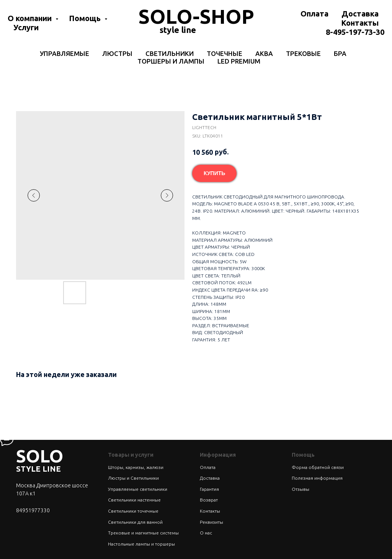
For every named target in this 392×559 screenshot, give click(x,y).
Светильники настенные (134, 500)
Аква (264, 53)
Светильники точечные (133, 511)
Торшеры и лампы (171, 61)
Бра (340, 53)
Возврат (209, 500)
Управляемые (65, 53)
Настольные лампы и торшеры (141, 544)
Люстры (117, 53)
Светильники (170, 53)
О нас (206, 533)
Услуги (26, 27)
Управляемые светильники (138, 489)
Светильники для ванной (135, 522)
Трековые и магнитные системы (143, 533)
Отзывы (301, 489)
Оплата (314, 14)
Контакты (360, 23)
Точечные (225, 53)
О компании (31, 18)
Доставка (360, 14)
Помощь (86, 18)
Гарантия (209, 489)
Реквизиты (212, 522)
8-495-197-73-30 (355, 32)
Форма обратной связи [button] (318, 467)
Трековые (303, 53)
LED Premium (239, 61)
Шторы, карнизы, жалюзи (136, 467)
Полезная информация (317, 478)
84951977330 (33, 510)
